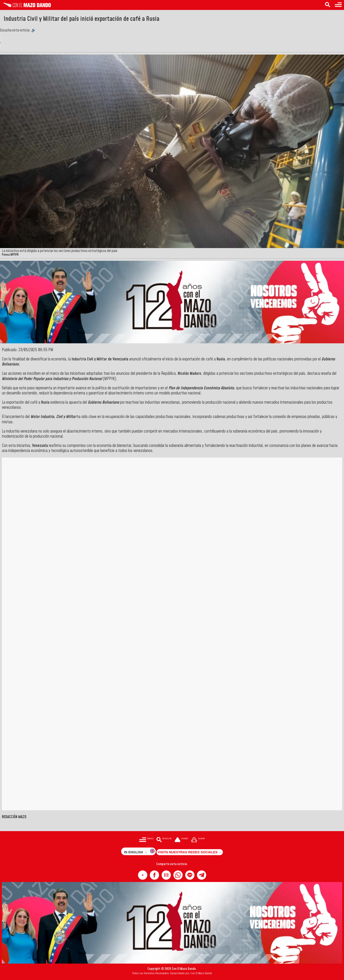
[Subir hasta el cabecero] (198, 840)
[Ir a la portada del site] (181, 840)
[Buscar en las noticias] (328, 5)
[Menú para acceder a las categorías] (338, 5)
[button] (143, 875)
